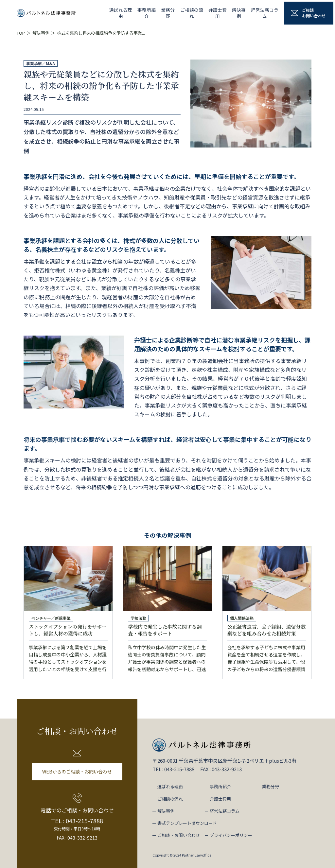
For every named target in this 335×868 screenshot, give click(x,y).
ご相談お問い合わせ (314, 13)
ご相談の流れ (184, 13)
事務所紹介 (133, 13)
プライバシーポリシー (231, 835)
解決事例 (236, 13)
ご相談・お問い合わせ (179, 835)
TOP (21, 33)
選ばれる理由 (105, 13)
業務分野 (157, 13)
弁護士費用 (212, 13)
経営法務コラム (264, 13)
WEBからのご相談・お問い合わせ (77, 772)
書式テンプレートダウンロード (187, 823)
